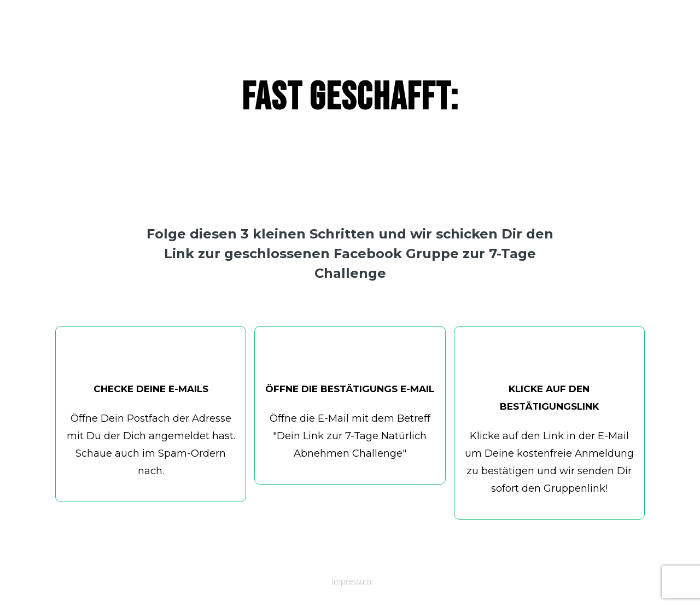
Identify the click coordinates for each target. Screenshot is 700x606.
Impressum (352, 581)
